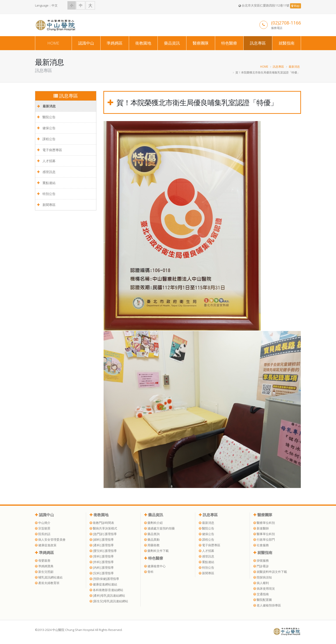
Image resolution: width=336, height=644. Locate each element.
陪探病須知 (263, 577)
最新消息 (294, 66)
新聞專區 (46, 205)
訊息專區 (258, 43)
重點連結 (46, 183)
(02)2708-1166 (286, 23)
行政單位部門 (264, 540)
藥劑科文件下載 (156, 551)
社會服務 (261, 545)
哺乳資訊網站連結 (49, 577)
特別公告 (46, 194)
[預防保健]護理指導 (104, 579)
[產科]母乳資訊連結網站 (107, 596)
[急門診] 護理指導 (103, 534)
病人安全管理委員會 (50, 540)
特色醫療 (229, 43)
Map (296, 6)
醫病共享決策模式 (103, 528)
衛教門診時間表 (102, 523)
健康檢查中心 (155, 566)
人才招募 (46, 161)
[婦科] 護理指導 (102, 540)
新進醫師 (261, 528)
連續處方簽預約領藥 (159, 528)
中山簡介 (43, 523)
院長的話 (43, 534)
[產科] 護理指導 (102, 545)
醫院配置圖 (263, 600)
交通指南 (261, 594)
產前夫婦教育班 (47, 583)
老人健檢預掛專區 (267, 605)
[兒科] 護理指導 (102, 573)
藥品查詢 (152, 534)
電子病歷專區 (50, 150)
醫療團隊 (201, 43)
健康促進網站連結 (103, 584)
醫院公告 (46, 117)
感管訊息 (46, 172)
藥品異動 (152, 540)
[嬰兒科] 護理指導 (103, 551)
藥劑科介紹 (153, 523)
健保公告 (46, 128)
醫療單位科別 (264, 523)
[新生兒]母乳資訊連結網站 (109, 601)
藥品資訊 (172, 43)
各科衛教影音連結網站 (106, 590)
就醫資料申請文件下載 (270, 572)
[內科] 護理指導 (102, 568)
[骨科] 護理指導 (102, 556)
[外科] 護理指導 (102, 562)
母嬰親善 (43, 561)
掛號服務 (261, 561)
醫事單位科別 (264, 534)
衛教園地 (143, 43)
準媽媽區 (115, 43)
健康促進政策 (46, 545)
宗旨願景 (43, 528)
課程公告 (46, 139)
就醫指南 (287, 43)
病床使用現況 (264, 589)
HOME (53, 43)
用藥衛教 (152, 545)
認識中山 (86, 43)
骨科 (149, 572)
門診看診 (261, 566)
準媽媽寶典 (44, 566)
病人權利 (261, 583)
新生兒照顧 (44, 572)
